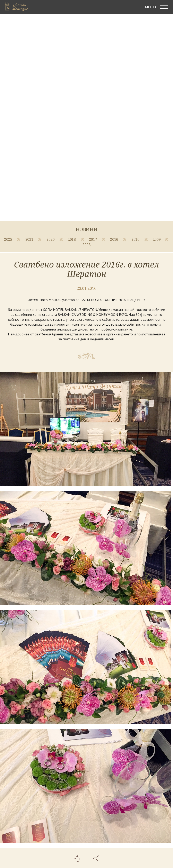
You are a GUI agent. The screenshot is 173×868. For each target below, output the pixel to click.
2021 (30, 239)
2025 (9, 239)
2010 (136, 239)
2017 (94, 239)
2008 (86, 245)
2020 (51, 239)
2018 (72, 239)
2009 (157, 239)
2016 (115, 239)
